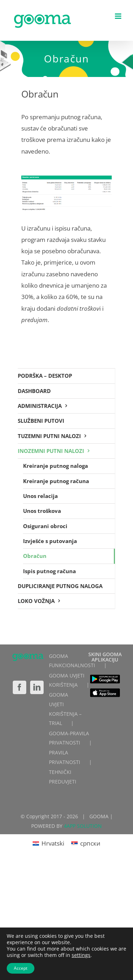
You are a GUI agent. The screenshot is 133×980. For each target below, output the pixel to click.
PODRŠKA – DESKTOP (45, 376)
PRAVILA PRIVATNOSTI (65, 757)
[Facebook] (20, 687)
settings (81, 955)
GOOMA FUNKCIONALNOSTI (72, 661)
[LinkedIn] (37, 687)
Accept (21, 968)
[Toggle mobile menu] (119, 16)
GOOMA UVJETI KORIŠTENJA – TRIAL (65, 709)
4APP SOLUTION (83, 826)
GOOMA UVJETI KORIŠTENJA (67, 680)
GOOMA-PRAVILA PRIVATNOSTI (69, 738)
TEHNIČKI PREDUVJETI (63, 777)
